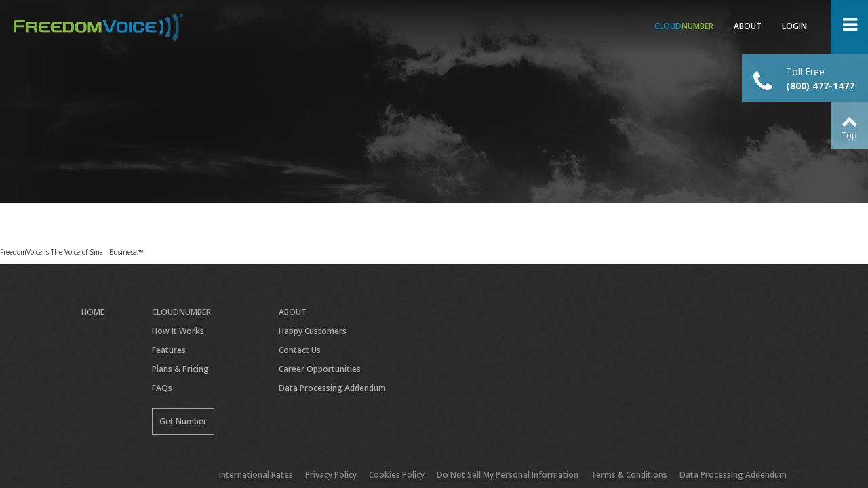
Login (794, 26)
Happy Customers (313, 331)
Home (93, 312)
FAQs (162, 388)
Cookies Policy (397, 475)
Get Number (183, 421)
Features (169, 350)
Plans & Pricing (180, 369)
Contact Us (300, 350)
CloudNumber (181, 312)
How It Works (178, 331)
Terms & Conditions (629, 475)
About (748, 26)
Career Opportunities (320, 369)
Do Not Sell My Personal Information (508, 475)
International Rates (256, 475)
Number (684, 26)
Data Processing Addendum (332, 388)
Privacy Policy (331, 475)
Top (849, 135)
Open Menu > (849, 27)
